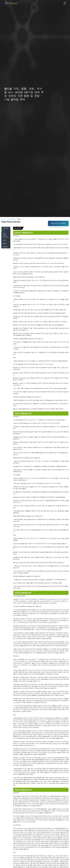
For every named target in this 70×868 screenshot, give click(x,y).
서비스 (5, 240)
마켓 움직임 (6, 229)
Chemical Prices (11, 219)
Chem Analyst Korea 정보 (6, 235)
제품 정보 (5, 247)
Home (3, 219)
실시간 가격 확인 (58, 223)
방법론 (5, 243)
